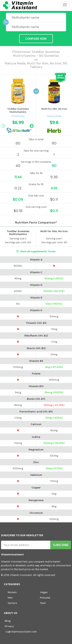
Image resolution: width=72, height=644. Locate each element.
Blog (8, 621)
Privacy (9, 626)
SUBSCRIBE (61, 545)
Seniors (12, 603)
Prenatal (45, 598)
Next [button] (31, 125)
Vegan (44, 592)
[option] (18, 125)
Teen (43, 603)
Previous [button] (3, 125)
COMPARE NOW (36, 39)
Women (12, 592)
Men (10, 598)
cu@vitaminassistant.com (21, 632)
